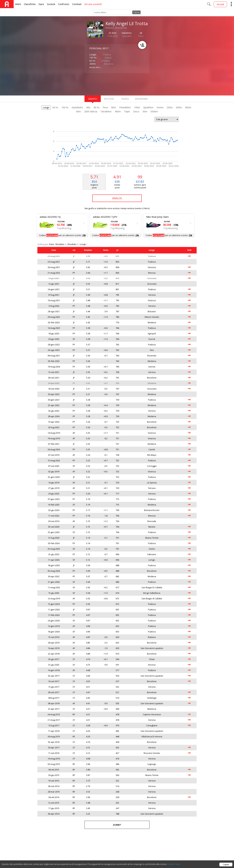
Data (52, 244)
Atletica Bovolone (116, 28)
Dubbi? (117, 825)
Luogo (83, 244)
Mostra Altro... (95, 67)
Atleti (18, 4)
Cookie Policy (174, 864)
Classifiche (30, 4)
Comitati (77, 4)
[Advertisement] (110, 84)
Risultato (88, 250)
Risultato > (61, 244)
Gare (41, 4)
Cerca (136, 12)
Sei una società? (93, 4)
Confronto (64, 4)
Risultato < (73, 244)
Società (51, 4)
